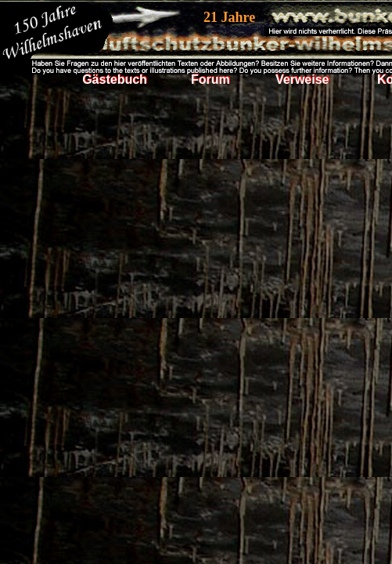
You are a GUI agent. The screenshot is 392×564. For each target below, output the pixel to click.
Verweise (302, 80)
